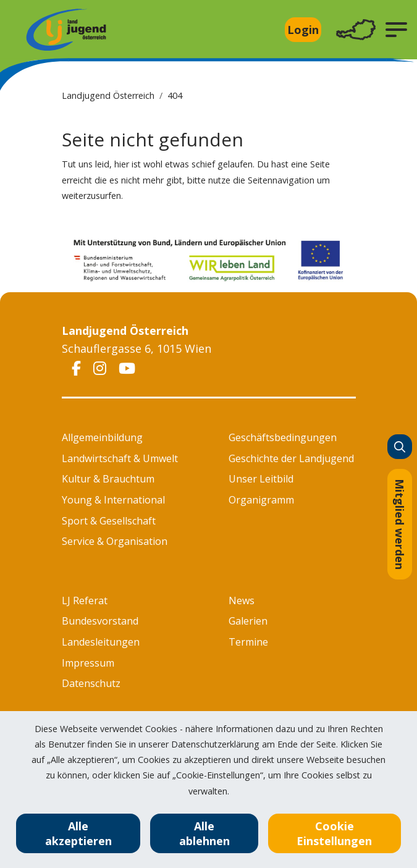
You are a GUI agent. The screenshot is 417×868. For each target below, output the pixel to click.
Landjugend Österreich (108, 95)
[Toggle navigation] (356, 30)
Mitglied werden (400, 524)
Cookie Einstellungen (334, 833)
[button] (396, 30)
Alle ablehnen (204, 833)
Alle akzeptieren (78, 833)
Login (303, 30)
